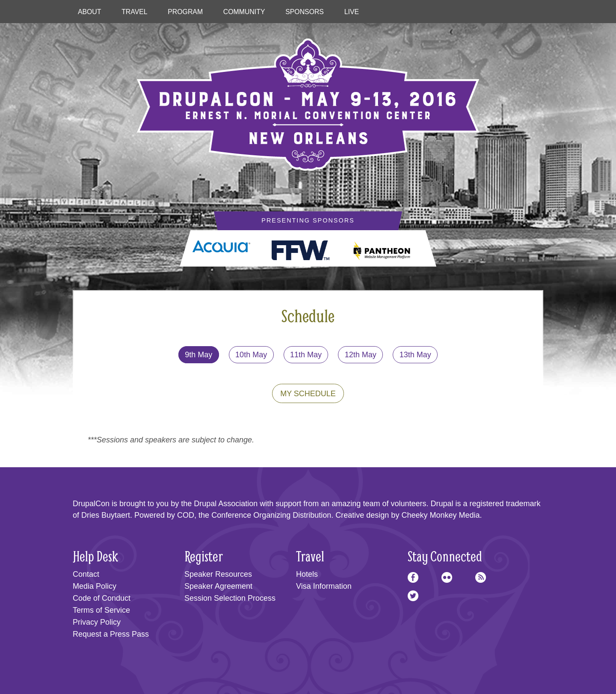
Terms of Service (101, 610)
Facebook (413, 577)
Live (352, 12)
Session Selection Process (230, 598)
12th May (361, 355)
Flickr (447, 577)
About (90, 12)
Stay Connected (445, 556)
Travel (134, 12)
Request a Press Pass (111, 634)
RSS (481, 577)
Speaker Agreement (218, 586)
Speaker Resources (218, 574)
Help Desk (95, 556)
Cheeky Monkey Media (440, 515)
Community (244, 12)
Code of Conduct (102, 598)
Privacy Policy (97, 622)
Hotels (307, 574)
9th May (198, 355)
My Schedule (308, 394)
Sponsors (305, 12)
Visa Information (324, 586)
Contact (86, 574)
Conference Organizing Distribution (271, 515)
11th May (306, 355)
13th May (415, 355)
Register (204, 556)
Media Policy (95, 586)
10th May (251, 355)
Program (185, 12)
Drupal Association (226, 504)
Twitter (413, 596)
